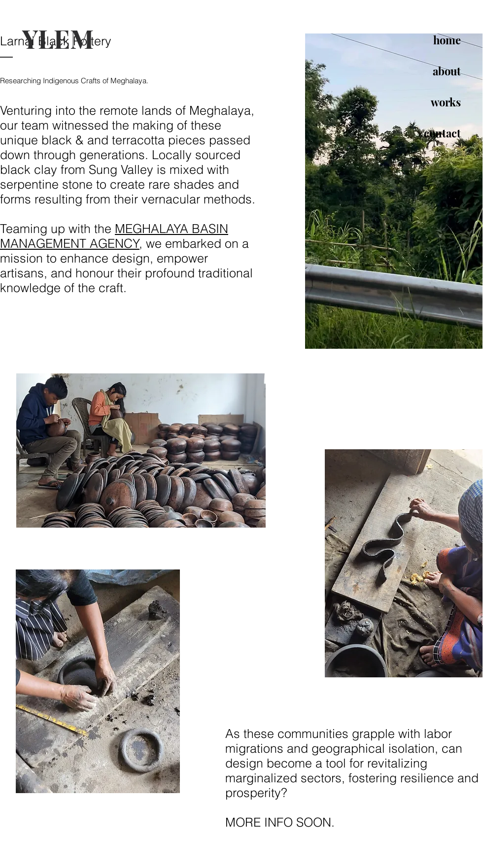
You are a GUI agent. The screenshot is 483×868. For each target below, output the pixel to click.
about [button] (447, 71)
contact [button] (442, 133)
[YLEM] (90, 38)
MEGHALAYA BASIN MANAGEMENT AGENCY (114, 236)
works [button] (446, 102)
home (447, 40)
